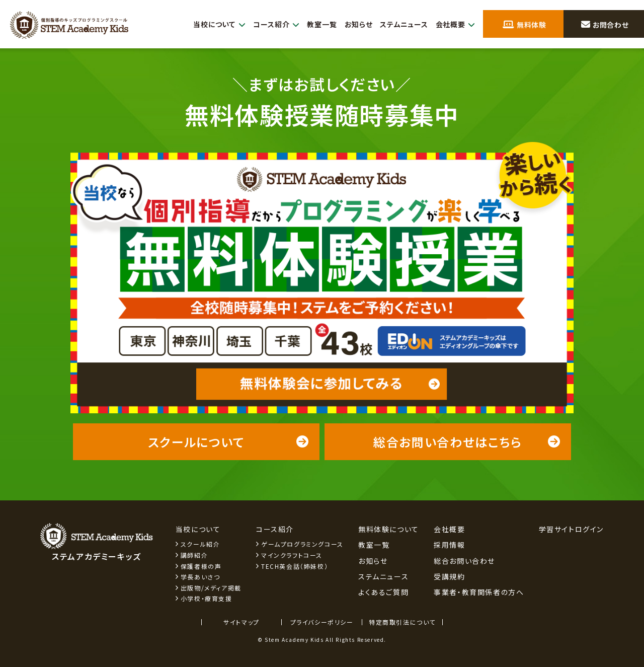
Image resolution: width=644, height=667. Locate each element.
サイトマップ (242, 622)
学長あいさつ (200, 577)
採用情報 (449, 545)
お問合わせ (605, 25)
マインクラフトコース (292, 555)
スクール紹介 (200, 544)
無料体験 (525, 25)
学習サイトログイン (571, 529)
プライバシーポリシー (322, 622)
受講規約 (449, 576)
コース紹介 (268, 24)
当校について (209, 24)
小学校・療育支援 (207, 598)
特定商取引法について (402, 622)
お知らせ (353, 24)
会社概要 (455, 24)
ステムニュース (401, 24)
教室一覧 (315, 24)
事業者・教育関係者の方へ (479, 592)
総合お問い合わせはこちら (467, 442)
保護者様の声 (201, 566)
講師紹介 (194, 555)
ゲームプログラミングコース (302, 544)
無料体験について (389, 529)
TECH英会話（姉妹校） (295, 566)
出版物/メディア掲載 (211, 588)
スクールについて (229, 442)
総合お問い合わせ (464, 561)
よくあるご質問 (383, 592)
